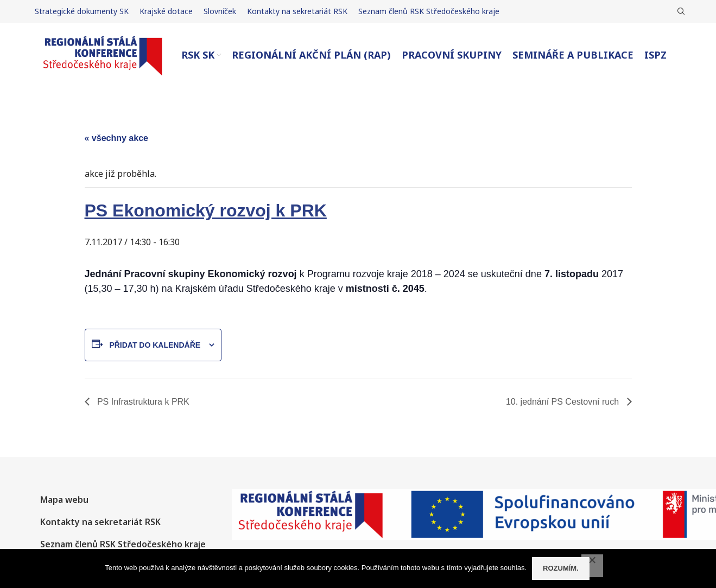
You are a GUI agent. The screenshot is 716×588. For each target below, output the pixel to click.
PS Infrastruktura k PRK (142, 402)
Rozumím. (561, 568)
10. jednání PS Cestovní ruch (564, 402)
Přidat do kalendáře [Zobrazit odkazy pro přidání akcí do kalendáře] (155, 345)
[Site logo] (103, 54)
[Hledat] (680, 11)
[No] (592, 566)
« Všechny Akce (116, 138)
